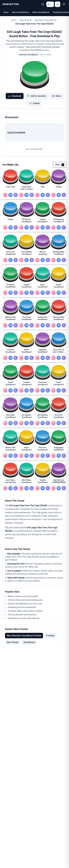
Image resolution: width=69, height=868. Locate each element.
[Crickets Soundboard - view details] (26, 384)
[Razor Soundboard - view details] (43, 287)
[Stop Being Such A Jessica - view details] (26, 189)
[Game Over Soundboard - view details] (10, 254)
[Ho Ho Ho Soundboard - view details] (59, 417)
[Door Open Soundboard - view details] (10, 417)
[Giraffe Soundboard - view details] (59, 287)
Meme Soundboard (41, 12)
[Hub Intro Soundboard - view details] (43, 450)
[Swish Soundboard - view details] (59, 384)
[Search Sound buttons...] (43, 4)
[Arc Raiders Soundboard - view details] (26, 417)
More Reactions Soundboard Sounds (24, 636)
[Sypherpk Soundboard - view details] (43, 352)
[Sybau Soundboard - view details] (26, 450)
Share (56, 96)
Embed (34, 103)
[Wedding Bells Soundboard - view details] (59, 254)
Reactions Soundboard (46, 20)
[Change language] (50, 4)
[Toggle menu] (64, 4)
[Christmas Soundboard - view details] (43, 384)
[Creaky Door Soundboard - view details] (43, 319)
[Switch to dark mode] (58, 4)
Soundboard (29, 642)
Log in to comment (16, 132)
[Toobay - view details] (10, 221)
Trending (50, 636)
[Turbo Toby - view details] (10, 189)
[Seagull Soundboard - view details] (26, 287)
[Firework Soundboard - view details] (10, 352)
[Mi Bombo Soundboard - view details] (26, 221)
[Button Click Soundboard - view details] (10, 450)
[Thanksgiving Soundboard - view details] (59, 221)
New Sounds (26, 20)
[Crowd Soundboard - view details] (10, 384)
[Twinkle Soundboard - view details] (43, 482)
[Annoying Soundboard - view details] (10, 287)
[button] (35, 75)
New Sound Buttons (21, 12)
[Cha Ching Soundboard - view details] (26, 319)
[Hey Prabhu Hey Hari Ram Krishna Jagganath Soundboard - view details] (10, 482)
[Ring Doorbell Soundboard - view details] (59, 319)
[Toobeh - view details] (59, 189)
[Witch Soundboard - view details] (26, 352)
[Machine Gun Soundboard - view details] (10, 319)
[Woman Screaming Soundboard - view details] (43, 254)
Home (6, 12)
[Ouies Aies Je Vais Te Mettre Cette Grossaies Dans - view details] (59, 352)
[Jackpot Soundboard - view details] (43, 221)
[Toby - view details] (43, 189)
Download (15, 96)
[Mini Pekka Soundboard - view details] (26, 482)
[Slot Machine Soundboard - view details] (43, 417)
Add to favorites (37, 96)
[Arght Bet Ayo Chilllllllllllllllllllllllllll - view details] (59, 482)
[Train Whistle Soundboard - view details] (26, 254)
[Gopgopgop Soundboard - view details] (59, 450)
